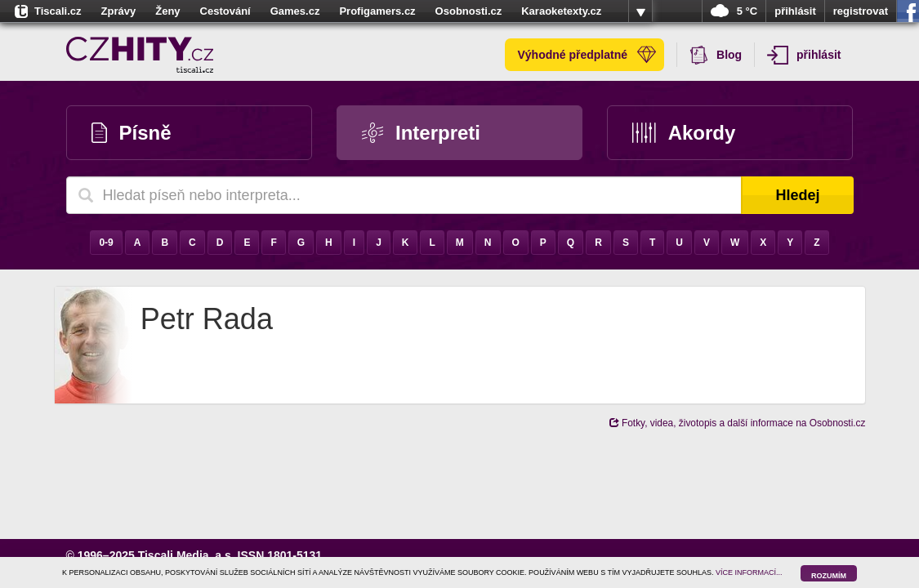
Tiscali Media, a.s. (186, 555)
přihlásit (795, 11)
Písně (132, 133)
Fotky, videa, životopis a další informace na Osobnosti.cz (738, 423)
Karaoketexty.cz (561, 11)
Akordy (684, 133)
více (640, 11)
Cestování (225, 11)
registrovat (861, 11)
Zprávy (119, 11)
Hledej (797, 195)
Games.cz (295, 11)
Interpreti (421, 133)
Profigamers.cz (377, 11)
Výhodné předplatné (587, 55)
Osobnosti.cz (469, 11)
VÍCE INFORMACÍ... (749, 572)
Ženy (167, 11)
